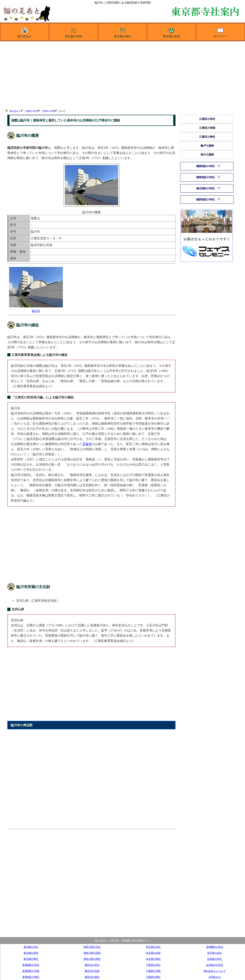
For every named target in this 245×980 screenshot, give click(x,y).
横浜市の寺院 (92, 971)
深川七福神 (207, 155)
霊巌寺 (87, 444)
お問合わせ (215, 977)
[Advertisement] (122, 75)
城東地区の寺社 (205, 177)
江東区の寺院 (48, 111)
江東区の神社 (207, 137)
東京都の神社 (123, 32)
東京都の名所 (171, 32)
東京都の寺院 (74, 32)
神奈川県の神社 (92, 959)
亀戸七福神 (207, 146)
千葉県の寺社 (153, 965)
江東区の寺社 (31, 111)
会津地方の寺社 (215, 965)
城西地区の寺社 (205, 200)
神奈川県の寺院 (92, 953)
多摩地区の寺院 (31, 971)
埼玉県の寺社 (153, 947)
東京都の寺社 (31, 947)
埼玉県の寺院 (153, 953)
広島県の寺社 (215, 959)
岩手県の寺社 (215, 953)
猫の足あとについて (215, 971)
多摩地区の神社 (31, 977)
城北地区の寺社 (205, 188)
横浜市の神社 (92, 977)
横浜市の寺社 (92, 965)
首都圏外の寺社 (215, 947)
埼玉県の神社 (153, 959)
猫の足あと (25, 32)
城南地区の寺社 (205, 166)
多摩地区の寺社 (31, 965)
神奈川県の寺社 (92, 947)
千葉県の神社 (153, 977)
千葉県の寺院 (153, 971)
